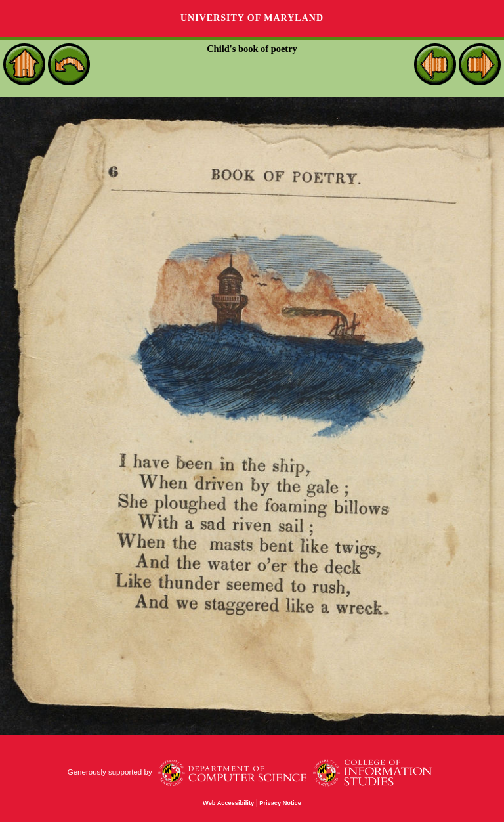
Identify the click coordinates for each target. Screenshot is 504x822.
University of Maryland (252, 18)
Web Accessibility (228, 803)
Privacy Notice (280, 803)
